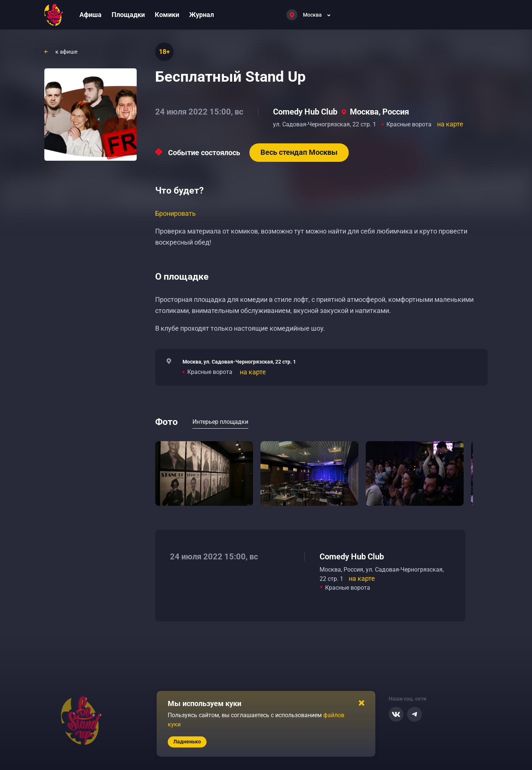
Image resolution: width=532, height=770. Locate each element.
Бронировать (175, 213)
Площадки (128, 15)
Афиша (91, 15)
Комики (167, 15)
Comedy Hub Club (305, 112)
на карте (450, 124)
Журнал (202, 15)
